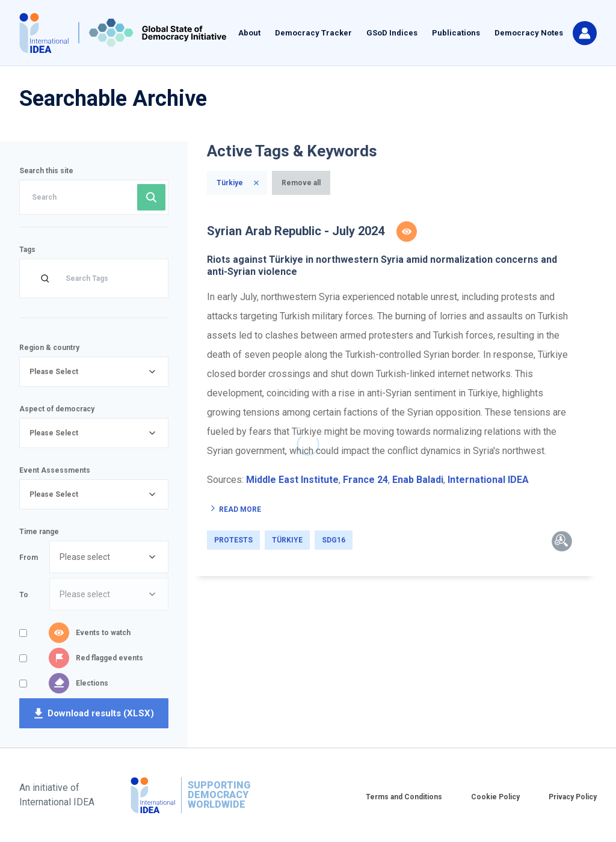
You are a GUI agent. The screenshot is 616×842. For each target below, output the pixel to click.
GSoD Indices (392, 33)
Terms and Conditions (404, 797)
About (249, 33)
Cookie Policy (495, 797)
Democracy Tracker (313, 33)
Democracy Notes (529, 33)
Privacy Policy (573, 797)
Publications (456, 33)
